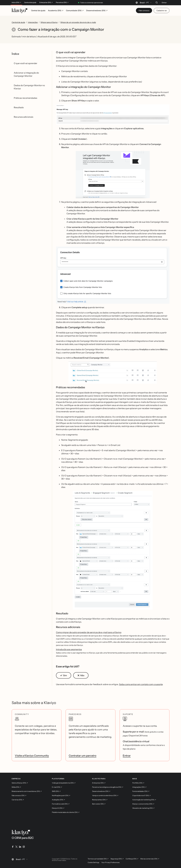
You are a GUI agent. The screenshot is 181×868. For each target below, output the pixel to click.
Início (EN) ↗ (16, 2)
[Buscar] (157, 2)
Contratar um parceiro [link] (83, 756)
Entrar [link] (127, 756)
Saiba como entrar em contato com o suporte (141, 684)
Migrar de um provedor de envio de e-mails (78, 22)
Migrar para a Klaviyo (49, 22)
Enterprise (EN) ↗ (46, 2)
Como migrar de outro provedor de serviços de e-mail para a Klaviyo (89, 632)
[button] (113, 114)
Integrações (33, 22)
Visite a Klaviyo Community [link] (32, 756)
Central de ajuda (30, 2)
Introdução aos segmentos (69, 649)
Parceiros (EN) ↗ (62, 2)
